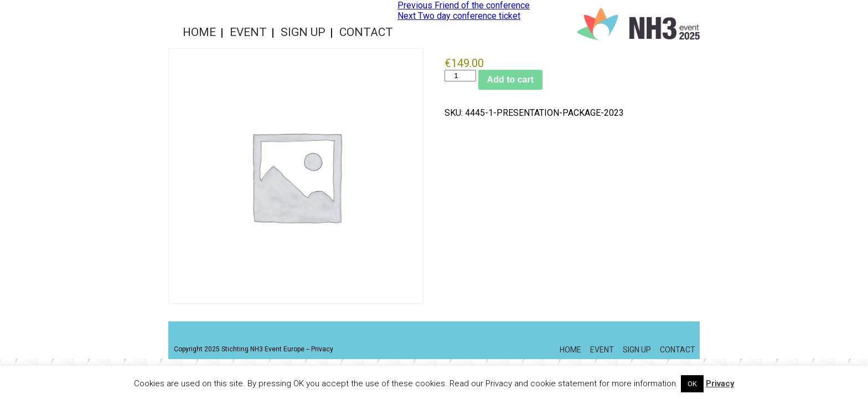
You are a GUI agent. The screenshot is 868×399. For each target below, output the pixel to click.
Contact (366, 32)
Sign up (303, 32)
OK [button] (692, 384)
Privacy (322, 349)
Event (248, 32)
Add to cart (510, 80)
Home (199, 32)
